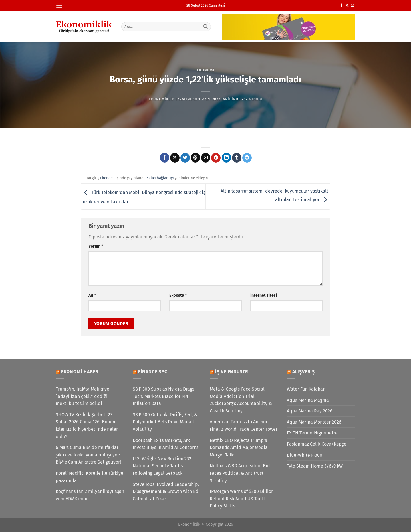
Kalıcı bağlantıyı (160, 178)
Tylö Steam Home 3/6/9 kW (315, 466)
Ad (92, 295)
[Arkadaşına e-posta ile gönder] (206, 158)
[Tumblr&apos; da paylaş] (237, 158)
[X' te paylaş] (175, 158)
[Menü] (59, 6)
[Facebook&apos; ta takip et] (342, 5)
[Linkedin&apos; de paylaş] (226, 158)
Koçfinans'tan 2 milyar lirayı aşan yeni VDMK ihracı (90, 495)
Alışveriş (304, 372)
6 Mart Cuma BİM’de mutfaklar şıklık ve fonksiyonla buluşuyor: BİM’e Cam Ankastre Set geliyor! (88, 455)
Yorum (96, 246)
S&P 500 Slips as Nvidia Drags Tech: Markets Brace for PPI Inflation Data (163, 396)
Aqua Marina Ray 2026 (310, 411)
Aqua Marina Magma (308, 400)
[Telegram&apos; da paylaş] (247, 158)
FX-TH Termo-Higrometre (312, 433)
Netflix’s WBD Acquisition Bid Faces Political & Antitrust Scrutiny (240, 473)
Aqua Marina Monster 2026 (314, 422)
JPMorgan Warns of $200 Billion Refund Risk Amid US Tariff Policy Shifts (242, 499)
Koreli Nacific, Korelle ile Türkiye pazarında (89, 477)
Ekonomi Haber (80, 372)
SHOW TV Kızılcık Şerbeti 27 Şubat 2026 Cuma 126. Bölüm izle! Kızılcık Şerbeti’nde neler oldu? (87, 426)
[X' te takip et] (347, 5)
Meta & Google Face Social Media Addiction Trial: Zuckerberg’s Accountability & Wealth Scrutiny (241, 400)
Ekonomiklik (161, 99)
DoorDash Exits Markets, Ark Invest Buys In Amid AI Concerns (166, 444)
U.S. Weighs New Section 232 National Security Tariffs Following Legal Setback (162, 466)
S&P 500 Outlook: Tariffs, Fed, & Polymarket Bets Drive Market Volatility (165, 422)
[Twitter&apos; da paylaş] (185, 158)
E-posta (178, 295)
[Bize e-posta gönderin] (352, 5)
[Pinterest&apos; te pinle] (216, 158)
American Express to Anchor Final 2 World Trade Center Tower (244, 425)
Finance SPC (153, 372)
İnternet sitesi (264, 295)
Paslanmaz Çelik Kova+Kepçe (317, 444)
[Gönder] (206, 27)
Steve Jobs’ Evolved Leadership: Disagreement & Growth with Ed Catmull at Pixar (166, 491)
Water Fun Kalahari (306, 389)
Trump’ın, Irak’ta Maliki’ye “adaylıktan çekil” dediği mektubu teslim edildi (82, 396)
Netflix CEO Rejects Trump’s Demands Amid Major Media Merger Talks (239, 448)
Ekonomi (206, 70)
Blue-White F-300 (305, 455)
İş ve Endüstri (233, 372)
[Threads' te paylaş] (195, 158)
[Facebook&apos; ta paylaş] (165, 158)
